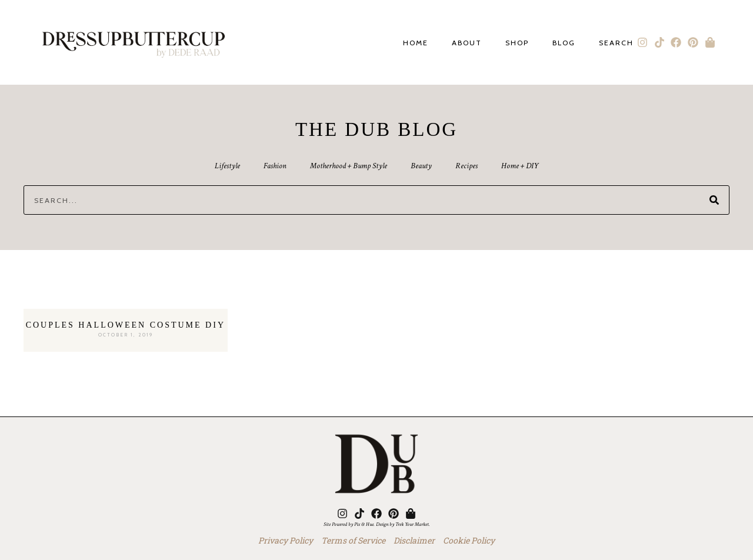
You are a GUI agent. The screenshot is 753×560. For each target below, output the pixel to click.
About (467, 43)
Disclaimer (414, 540)
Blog (564, 43)
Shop (517, 43)
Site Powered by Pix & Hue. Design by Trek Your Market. (377, 524)
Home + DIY (520, 166)
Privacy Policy (286, 540)
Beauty (421, 166)
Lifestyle (227, 166)
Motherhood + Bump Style (349, 166)
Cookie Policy (469, 540)
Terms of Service (353, 540)
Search (616, 43)
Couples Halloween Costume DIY (126, 325)
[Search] (714, 200)
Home (416, 43)
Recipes (467, 166)
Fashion (275, 166)
